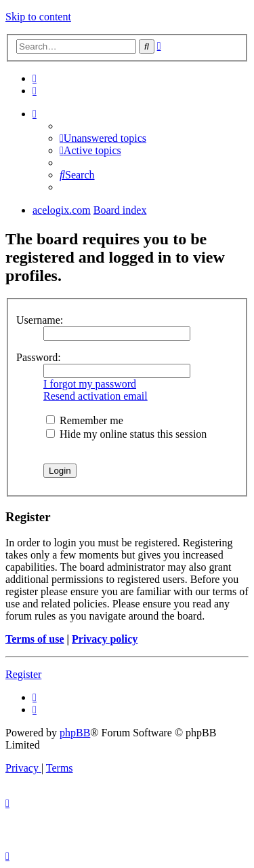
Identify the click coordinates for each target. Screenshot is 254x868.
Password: (39, 357)
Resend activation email (96, 396)
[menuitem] (35, 78)
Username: (40, 320)
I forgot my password (90, 384)
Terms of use (35, 639)
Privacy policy (105, 639)
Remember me (85, 420)
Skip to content (38, 17)
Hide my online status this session (126, 434)
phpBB (75, 733)
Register (23, 674)
